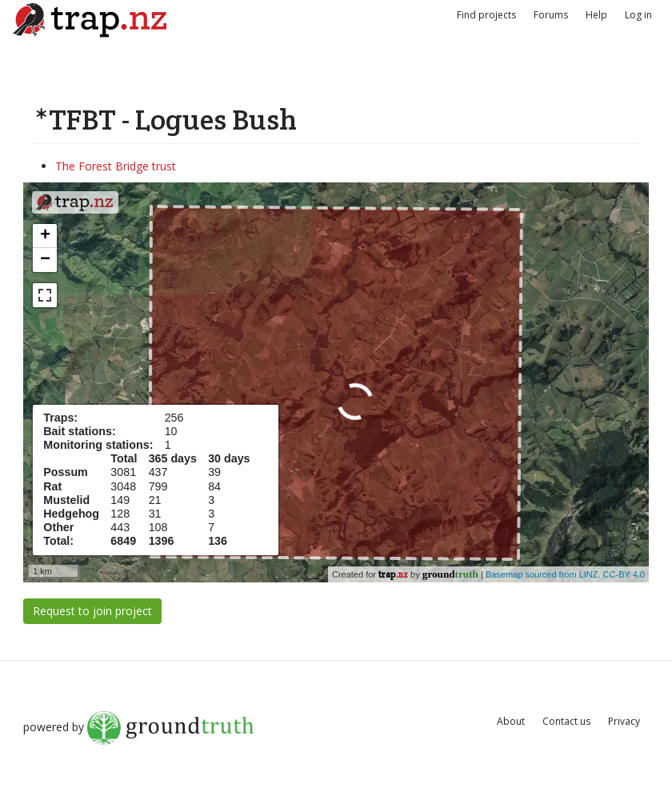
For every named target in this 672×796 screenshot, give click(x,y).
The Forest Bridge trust (116, 166)
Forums (551, 15)
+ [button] (45, 236)
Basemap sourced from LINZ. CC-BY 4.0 (565, 574)
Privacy (624, 721)
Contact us (566, 721)
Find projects (486, 15)
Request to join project (92, 611)
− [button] (45, 260)
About (511, 721)
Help (596, 15)
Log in (638, 15)
